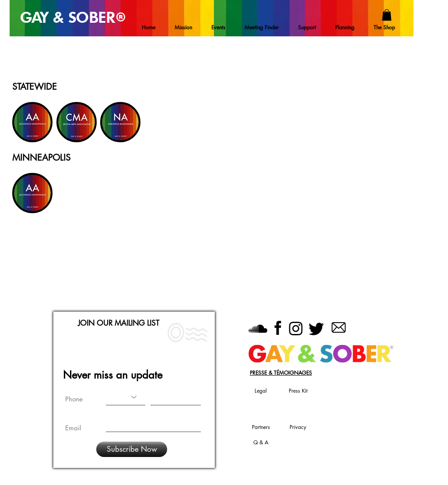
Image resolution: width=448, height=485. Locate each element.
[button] (387, 15)
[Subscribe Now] (132, 449)
